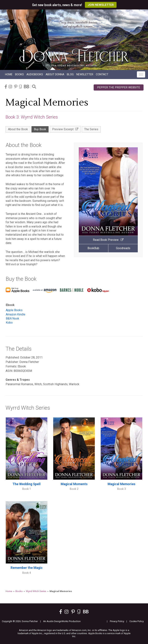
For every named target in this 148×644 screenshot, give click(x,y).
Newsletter (85, 74)
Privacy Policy (117, 621)
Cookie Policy (137, 621)
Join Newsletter (101, 5)
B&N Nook (12, 318)
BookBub (93, 248)
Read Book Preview (108, 240)
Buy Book (40, 129)
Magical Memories (121, 484)
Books (19, 74)
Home (9, 74)
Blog (70, 74)
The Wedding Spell (27, 484)
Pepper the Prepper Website (119, 87)
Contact (102, 74)
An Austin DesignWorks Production (62, 621)
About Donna (55, 74)
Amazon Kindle (16, 314)
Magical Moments (74, 484)
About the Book (18, 129)
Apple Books (14, 310)
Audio (35, 74)
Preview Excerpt (65, 129)
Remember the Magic (27, 568)
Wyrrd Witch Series (36, 591)
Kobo (9, 323)
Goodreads (123, 248)
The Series (91, 129)
